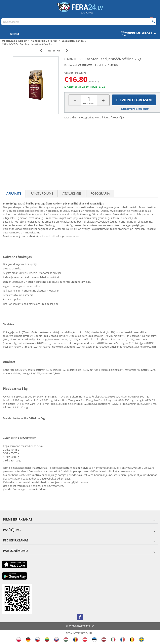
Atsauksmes (72, 193)
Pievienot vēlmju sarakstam (134, 109)
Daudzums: (89, 103)
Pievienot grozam (134, 100)
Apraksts (14, 193)
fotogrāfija (100, 193)
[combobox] (79, 22)
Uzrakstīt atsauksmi (75, 73)
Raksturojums (42, 193)
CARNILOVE (85, 65)
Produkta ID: (102, 65)
